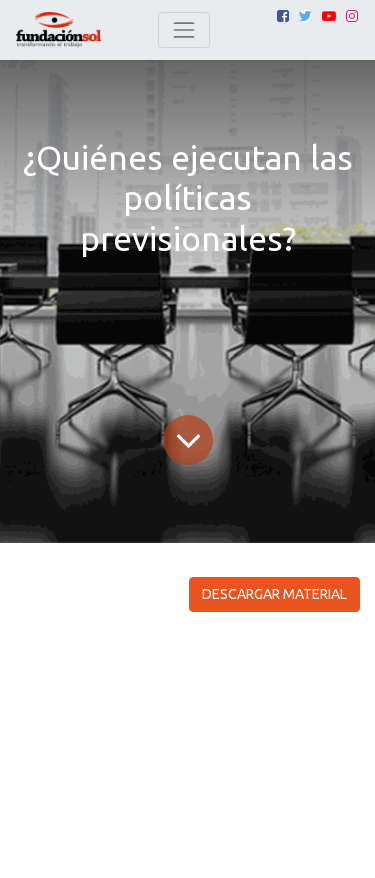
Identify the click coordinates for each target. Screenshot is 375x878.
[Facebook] (283, 16)
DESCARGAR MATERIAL (274, 594)
